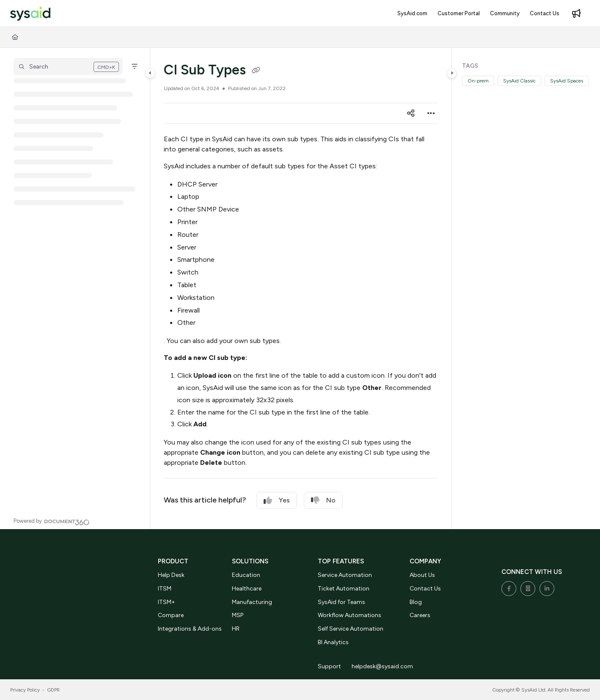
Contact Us (425, 589)
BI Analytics (333, 642)
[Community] (505, 14)
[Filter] (135, 66)
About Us (422, 575)
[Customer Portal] (459, 14)
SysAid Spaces (567, 81)
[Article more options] (431, 113)
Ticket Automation (344, 589)
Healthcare (247, 589)
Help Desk (171, 575)
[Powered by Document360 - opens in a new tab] (52, 521)
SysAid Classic (519, 81)
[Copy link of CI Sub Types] (256, 71)
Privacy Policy (25, 690)
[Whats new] (576, 14)
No (323, 500)
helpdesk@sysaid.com (382, 666)
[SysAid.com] (412, 14)
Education (246, 575)
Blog (416, 602)
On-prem (478, 81)
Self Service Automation (351, 629)
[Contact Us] (545, 14)
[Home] (15, 37)
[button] (68, 66)
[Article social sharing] (411, 113)
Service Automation (345, 575)
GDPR (54, 690)
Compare (171, 615)
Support (329, 666)
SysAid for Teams (341, 602)
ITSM (165, 589)
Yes (277, 500)
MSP (238, 615)
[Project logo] (30, 14)
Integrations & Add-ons (190, 629)
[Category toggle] (150, 73)
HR (236, 629)
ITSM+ (167, 602)
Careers (420, 615)
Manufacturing (252, 602)
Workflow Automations (350, 615)
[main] (301, 288)
